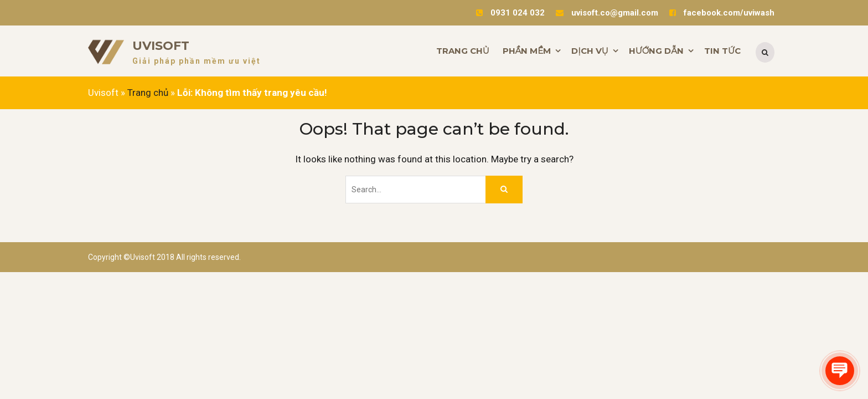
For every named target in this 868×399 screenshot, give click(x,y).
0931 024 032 (518, 13)
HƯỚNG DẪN (656, 51)
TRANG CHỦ (463, 51)
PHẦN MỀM (527, 51)
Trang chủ (148, 93)
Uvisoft (161, 46)
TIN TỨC (722, 51)
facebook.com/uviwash (729, 13)
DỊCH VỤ (590, 51)
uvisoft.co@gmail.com (615, 13)
